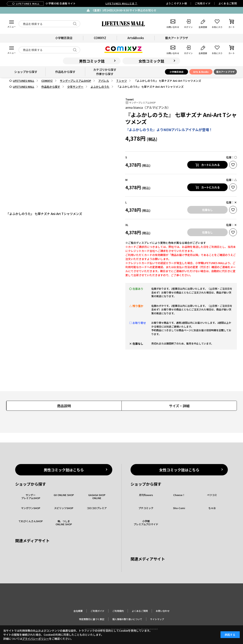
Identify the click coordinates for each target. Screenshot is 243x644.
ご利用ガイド (203, 3)
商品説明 (64, 406)
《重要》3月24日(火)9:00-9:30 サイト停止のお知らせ (124, 10)
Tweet (130, 99)
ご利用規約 (118, 611)
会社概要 (78, 611)
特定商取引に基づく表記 (92, 619)
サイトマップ (157, 619)
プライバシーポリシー (36, 639)
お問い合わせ (163, 611)
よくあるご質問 (228, 3)
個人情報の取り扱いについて (127, 619)
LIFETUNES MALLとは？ (121, 3)
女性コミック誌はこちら (179, 470)
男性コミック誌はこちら (64, 470)
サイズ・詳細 (179, 406)
